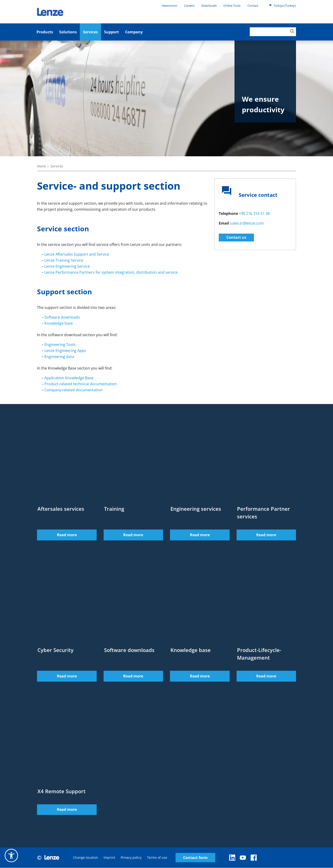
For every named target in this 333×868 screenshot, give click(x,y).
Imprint (109, 858)
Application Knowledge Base (69, 378)
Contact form (195, 858)
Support (111, 32)
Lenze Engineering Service (67, 266)
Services (90, 32)
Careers (189, 6)
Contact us (236, 237)
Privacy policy (131, 858)
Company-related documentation (74, 390)
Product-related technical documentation (81, 384)
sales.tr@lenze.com (247, 223)
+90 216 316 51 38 (254, 213)
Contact (253, 6)
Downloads (209, 6)
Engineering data (59, 357)
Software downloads (62, 317)
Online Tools (232, 6)
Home (42, 166)
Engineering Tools (60, 345)
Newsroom (170, 6)
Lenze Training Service (64, 260)
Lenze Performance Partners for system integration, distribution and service (111, 272)
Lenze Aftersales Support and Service (77, 254)
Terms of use (157, 858)
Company (134, 32)
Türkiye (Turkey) (282, 5)
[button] (11, 855)
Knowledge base (59, 323)
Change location (86, 858)
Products (45, 32)
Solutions (68, 32)
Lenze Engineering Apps (65, 351)
